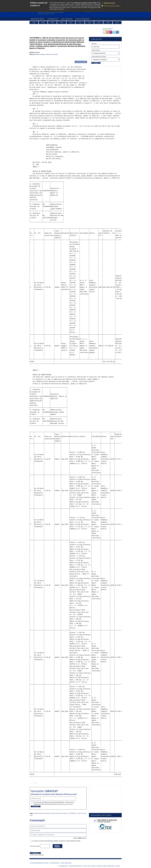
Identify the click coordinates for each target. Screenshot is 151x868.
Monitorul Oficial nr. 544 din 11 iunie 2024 (46, 54)
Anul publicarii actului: (99, 57)
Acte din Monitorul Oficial (39, 863)
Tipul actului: (96, 50)
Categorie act (53, 19)
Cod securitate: (35, 846)
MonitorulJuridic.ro (77, 866)
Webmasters (111, 866)
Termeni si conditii (96, 866)
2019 (99, 23)
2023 (62, 23)
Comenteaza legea (81, 62)
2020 (89, 23)
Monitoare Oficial (38, 19)
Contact (118, 866)
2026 (34, 23)
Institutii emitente (82, 19)
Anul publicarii (67, 19)
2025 (43, 23)
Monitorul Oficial (38, 813)
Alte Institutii (64, 813)
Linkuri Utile (87, 866)
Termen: (94, 44)
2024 (52, 23)
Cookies (104, 866)
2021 (80, 23)
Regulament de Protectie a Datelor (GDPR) (85, 3)
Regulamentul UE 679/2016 (65, 804)
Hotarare (58, 813)
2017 (117, 23)
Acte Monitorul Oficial (49, 813)
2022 (71, 23)
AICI (92, 7)
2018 (108, 23)
